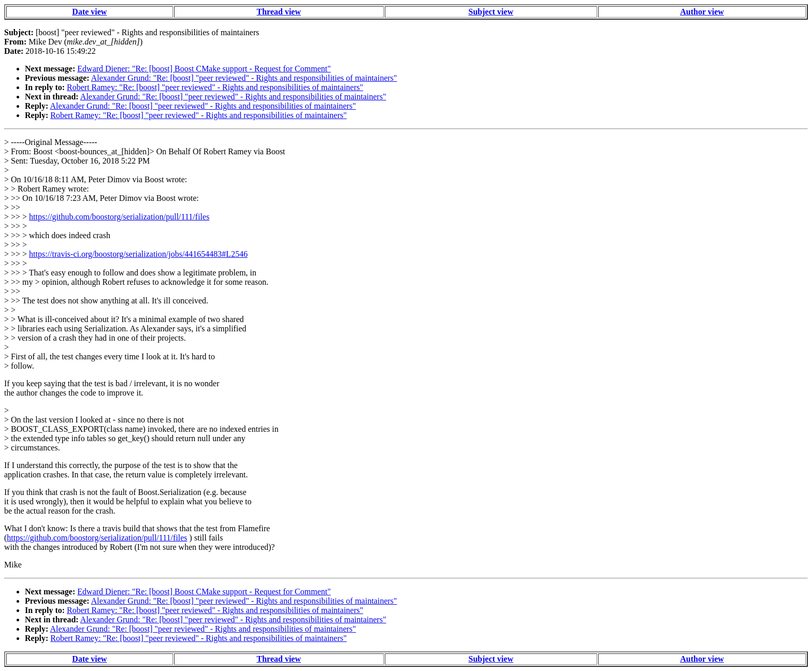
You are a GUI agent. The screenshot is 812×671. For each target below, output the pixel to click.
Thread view (279, 12)
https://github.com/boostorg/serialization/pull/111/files (119, 217)
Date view (89, 12)
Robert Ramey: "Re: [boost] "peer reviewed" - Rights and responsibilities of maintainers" (215, 87)
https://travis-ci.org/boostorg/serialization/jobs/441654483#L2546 (138, 254)
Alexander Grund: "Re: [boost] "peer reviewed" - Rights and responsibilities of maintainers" (244, 78)
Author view (702, 12)
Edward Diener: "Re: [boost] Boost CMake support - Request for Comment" (204, 69)
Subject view (491, 12)
